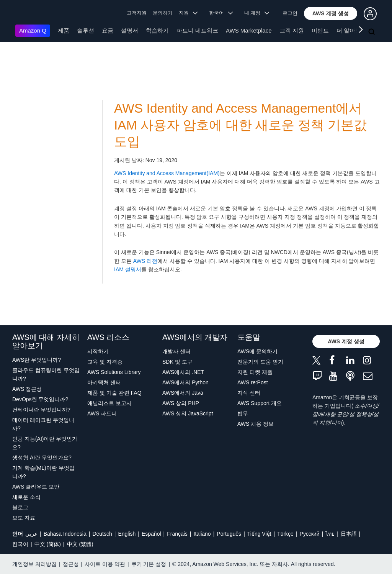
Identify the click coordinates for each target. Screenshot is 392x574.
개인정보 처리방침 (34, 564)
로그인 (290, 13)
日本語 (349, 534)
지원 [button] (188, 13)
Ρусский (310, 534)
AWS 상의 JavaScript (188, 413)
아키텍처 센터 (104, 382)
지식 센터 (249, 393)
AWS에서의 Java (183, 393)
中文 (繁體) (80, 544)
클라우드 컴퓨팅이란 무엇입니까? (46, 374)
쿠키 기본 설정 (149, 564)
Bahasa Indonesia (65, 534)
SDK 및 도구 (177, 362)
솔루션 (86, 30)
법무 (243, 413)
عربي (31, 534)
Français (177, 534)
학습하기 (157, 30)
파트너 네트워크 (197, 30)
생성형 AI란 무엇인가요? (42, 458)
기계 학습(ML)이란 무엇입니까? (43, 472)
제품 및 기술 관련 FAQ (114, 393)
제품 (64, 30)
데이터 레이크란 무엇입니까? (43, 424)
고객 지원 (292, 30)
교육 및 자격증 (105, 362)
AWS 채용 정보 (256, 424)
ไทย (330, 534)
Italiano (202, 534)
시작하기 (98, 351)
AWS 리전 (145, 261)
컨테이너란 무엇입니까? (41, 410)
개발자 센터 (176, 351)
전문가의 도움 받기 (260, 362)
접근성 (71, 564)
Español (151, 534)
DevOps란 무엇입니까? (40, 399)
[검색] (372, 32)
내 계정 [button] (257, 13)
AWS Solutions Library (114, 372)
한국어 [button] (221, 13)
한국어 (20, 544)
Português (229, 534)
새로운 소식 (26, 497)
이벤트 (320, 30)
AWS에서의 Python (185, 382)
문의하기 (163, 13)
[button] (331, 13)
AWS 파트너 (102, 413)
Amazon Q (33, 30)
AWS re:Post (253, 382)
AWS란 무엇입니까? (37, 360)
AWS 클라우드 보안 (36, 487)
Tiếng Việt (259, 534)
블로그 (20, 507)
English (127, 534)
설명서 (130, 30)
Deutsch (102, 534)
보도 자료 (24, 518)
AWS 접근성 (27, 389)
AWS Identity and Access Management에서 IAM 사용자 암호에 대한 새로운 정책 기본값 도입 (240, 125)
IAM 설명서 (128, 269)
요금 (108, 30)
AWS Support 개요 (260, 403)
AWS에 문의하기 (257, 351)
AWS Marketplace (249, 30)
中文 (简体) (48, 544)
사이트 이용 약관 (105, 564)
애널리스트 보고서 (109, 403)
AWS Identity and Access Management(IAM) (167, 173)
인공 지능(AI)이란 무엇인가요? (45, 443)
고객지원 (137, 13)
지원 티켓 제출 (255, 372)
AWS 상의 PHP (181, 403)
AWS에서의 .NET (183, 372)
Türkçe (285, 534)
